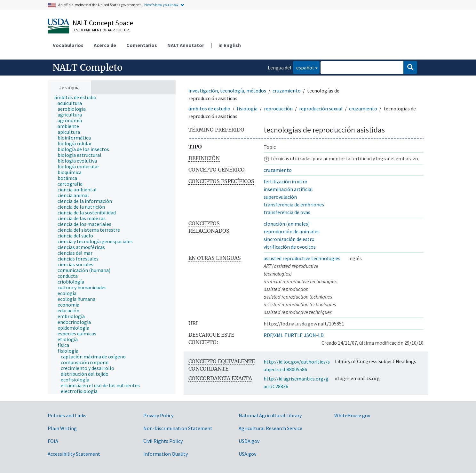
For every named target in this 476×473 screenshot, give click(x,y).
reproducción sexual (321, 108)
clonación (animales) (287, 224)
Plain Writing (62, 428)
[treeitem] (78, 97)
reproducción (278, 108)
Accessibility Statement (74, 454)
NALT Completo (87, 68)
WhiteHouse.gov (352, 415)
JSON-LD (314, 335)
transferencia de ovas (287, 212)
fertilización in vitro (286, 181)
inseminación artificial (288, 189)
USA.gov (247, 454)
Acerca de (105, 45)
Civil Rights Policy (163, 441)
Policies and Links (67, 415)
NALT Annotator (186, 45)
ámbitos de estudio (209, 108)
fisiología (247, 108)
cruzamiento (287, 91)
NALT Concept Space (103, 23)
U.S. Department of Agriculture (102, 30)
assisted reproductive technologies (302, 258)
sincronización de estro (289, 239)
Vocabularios (68, 45)
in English (230, 45)
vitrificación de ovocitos (290, 247)
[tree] (112, 244)
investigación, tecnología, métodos (227, 91)
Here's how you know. (162, 5)
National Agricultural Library (270, 415)
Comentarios (142, 45)
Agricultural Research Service (270, 428)
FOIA (53, 441)
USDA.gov (249, 441)
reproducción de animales (292, 231)
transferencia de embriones (294, 204)
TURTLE (294, 335)
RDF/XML (273, 335)
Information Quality (166, 454)
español (303, 67)
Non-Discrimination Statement (178, 428)
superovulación (280, 197)
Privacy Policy (158, 415)
